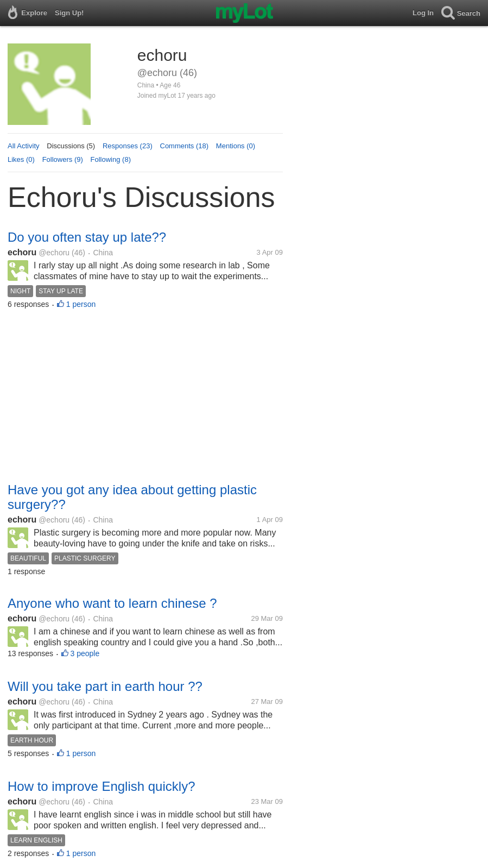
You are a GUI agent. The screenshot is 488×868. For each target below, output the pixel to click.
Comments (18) (185, 146)
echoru (22, 252)
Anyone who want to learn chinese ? (112, 603)
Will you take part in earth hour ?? (105, 686)
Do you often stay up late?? (87, 237)
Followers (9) (63, 159)
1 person (81, 304)
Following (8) (111, 159)
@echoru (54, 253)
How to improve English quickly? (101, 786)
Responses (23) (128, 146)
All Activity (24, 146)
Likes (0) (21, 159)
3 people (85, 653)
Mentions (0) (236, 146)
